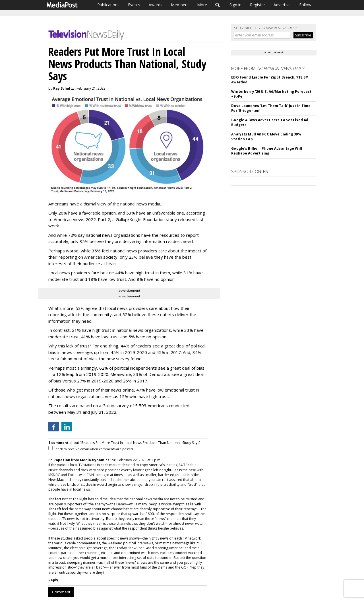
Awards (156, 5)
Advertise (282, 5)
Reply (53, 580)
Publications (108, 5)
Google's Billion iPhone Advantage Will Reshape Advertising (267, 151)
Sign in (235, 5)
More (202, 5)
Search (218, 5)
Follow (305, 5)
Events (134, 5)
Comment (61, 592)
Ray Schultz (64, 88)
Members (180, 5)
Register (258, 5)
